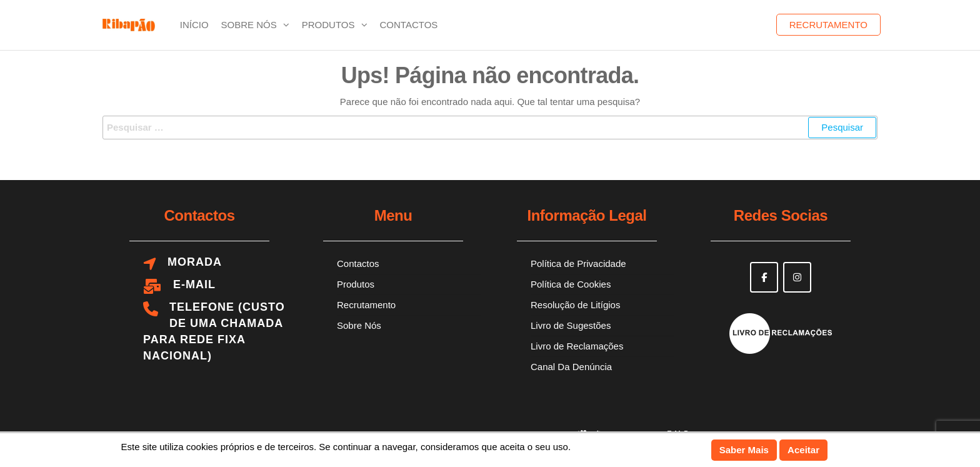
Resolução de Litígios (575, 305)
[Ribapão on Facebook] (764, 277)
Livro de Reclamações (577, 346)
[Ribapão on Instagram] (797, 277)
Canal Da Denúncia (571, 367)
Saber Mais (744, 450)
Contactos (409, 25)
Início (194, 25)
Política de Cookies (571, 284)
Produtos (328, 25)
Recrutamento (828, 25)
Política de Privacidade (578, 264)
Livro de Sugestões (571, 325)
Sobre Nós (249, 25)
